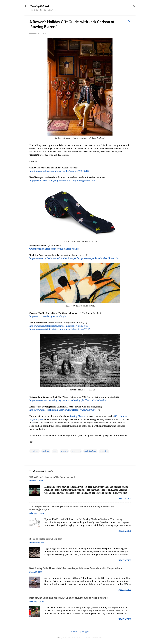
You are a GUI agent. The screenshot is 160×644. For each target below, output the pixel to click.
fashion (46, 451)
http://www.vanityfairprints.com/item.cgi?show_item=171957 (59, 329)
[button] (129, 21)
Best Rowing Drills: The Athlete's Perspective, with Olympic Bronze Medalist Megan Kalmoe (76, 568)
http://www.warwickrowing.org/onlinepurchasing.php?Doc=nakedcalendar (68, 400)
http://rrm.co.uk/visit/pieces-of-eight (48, 316)
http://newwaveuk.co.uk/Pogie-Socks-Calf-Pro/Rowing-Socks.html (62, 181)
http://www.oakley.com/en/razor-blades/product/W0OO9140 (59, 171)
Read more (125, 499)
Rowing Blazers (77, 416)
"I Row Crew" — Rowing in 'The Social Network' (53, 477)
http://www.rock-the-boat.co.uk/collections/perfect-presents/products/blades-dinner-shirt (75, 258)
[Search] (134, 7)
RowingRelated (40, 6)
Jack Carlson (90, 451)
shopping (104, 451)
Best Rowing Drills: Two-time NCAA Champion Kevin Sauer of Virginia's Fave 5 (69, 598)
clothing (34, 451)
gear (55, 451)
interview (76, 451)
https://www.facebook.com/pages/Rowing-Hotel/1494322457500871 (63, 410)
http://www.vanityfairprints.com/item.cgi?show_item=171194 (59, 326)
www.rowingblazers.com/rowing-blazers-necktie (54, 249)
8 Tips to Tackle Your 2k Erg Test (46, 539)
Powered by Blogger (80, 631)
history (64, 451)
